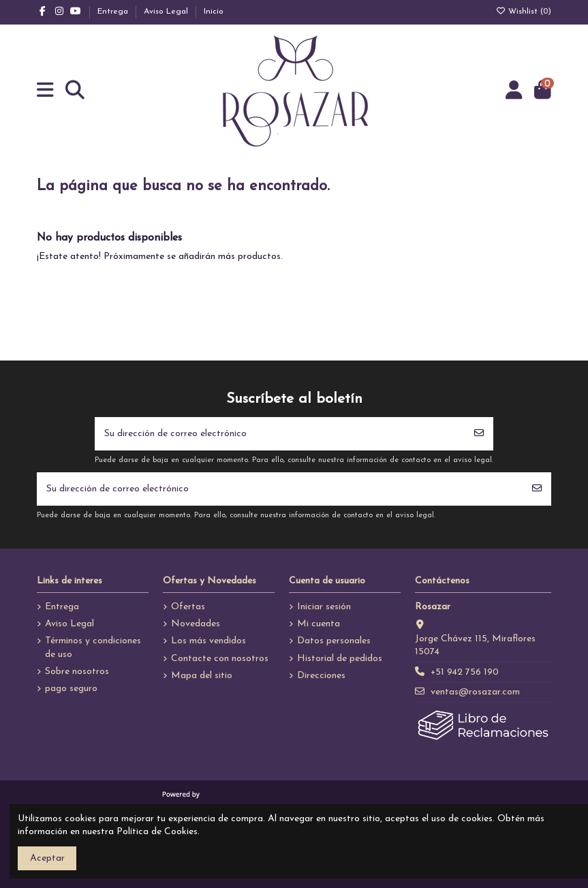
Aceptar (47, 858)
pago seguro (71, 689)
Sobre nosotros (77, 672)
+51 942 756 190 (465, 672)
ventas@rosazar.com (475, 692)
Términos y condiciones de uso (93, 648)
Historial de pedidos (340, 659)
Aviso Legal (167, 12)
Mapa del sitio (202, 676)
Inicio (214, 12)
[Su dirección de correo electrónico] (280, 434)
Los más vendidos (208, 641)
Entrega (114, 12)
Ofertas (188, 607)
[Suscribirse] (479, 434)
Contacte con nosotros (220, 659)
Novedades (196, 624)
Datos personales (334, 641)
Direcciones (321, 676)
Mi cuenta (319, 624)
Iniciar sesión (324, 607)
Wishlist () (523, 12)
